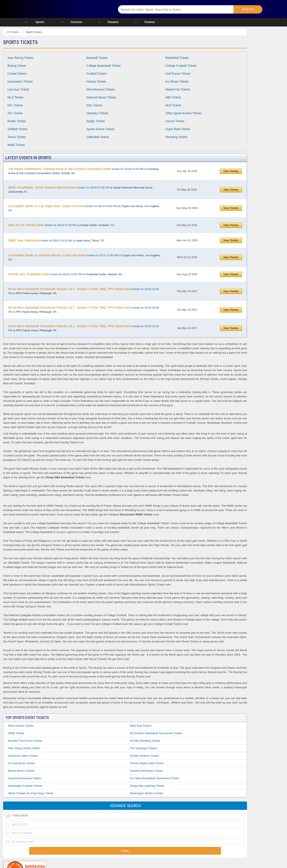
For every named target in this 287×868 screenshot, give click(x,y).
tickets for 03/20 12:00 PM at (83, 328)
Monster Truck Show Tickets (25, 741)
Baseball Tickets (97, 58)
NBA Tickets (173, 97)
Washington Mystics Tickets (146, 793)
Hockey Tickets (96, 82)
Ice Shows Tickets (177, 82)
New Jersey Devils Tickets (24, 748)
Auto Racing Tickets (20, 58)
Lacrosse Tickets (18, 89)
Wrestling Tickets (177, 137)
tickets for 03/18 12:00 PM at (83, 291)
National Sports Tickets (101, 97)
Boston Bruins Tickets (21, 771)
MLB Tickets (173, 105)
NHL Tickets (94, 105)
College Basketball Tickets (103, 66)
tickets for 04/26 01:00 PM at (83, 171)
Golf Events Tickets (178, 74)
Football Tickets (97, 74)
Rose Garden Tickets (21, 726)
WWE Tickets (16, 145)
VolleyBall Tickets (98, 137)
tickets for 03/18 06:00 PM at (83, 310)
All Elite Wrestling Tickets (145, 741)
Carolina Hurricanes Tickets (146, 771)
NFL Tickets (15, 105)
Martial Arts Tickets (178, 89)
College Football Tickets (181, 66)
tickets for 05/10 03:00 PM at (84, 208)
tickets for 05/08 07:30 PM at (81, 190)
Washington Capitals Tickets (25, 786)
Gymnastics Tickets (20, 82)
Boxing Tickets (17, 66)
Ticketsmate (66, 9)
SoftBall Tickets (18, 129)
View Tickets (231, 171)
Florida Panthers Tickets (144, 756)
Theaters (113, 22)
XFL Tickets (15, 113)
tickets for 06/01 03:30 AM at (56, 240)
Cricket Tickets (17, 74)
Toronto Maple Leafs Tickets (147, 763)
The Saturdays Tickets (143, 748)
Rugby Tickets (96, 121)
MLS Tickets (15, 97)
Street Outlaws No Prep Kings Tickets (31, 793)
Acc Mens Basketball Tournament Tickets (155, 778)
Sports (40, 22)
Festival (150, 22)
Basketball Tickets (177, 58)
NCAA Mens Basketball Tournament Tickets (156, 733)
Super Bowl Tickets (178, 129)
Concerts (76, 22)
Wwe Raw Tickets (141, 726)
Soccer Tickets (175, 121)
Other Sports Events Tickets (184, 113)
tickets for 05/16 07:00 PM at (61, 225)
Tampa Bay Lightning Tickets (147, 786)
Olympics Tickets (97, 113)
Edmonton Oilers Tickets (23, 756)
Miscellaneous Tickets (101, 89)
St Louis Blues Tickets (21, 763)
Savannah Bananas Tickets (25, 778)
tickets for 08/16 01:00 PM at (65, 274)
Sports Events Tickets (101, 129)
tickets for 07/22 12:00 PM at (84, 257)
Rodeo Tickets (17, 121)
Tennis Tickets (17, 137)
